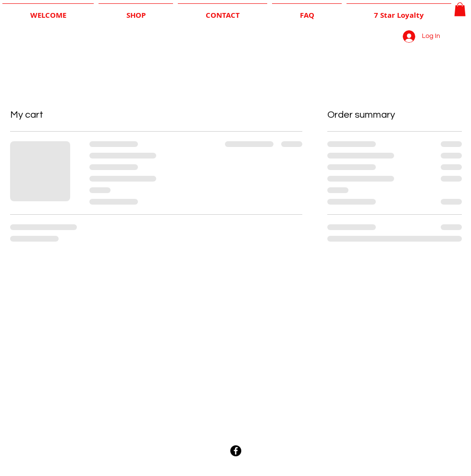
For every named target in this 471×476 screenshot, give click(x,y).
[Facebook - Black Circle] (236, 451)
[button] (460, 9)
